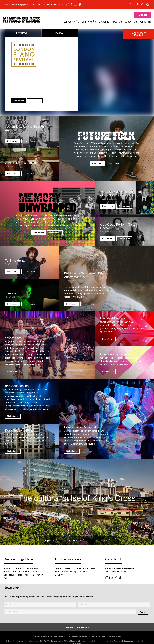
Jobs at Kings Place (13, 575)
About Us (20, 568)
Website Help (114, 636)
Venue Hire (24, 572)
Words (65, 572)
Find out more (35, 101)
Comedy (83, 572)
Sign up (143, 612)
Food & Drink (10, 572)
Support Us (37, 572)
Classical (68, 568)
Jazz (93, 568)
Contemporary (81, 568)
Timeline (58, 33)
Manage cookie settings (77, 627)
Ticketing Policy (41, 636)
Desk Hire (8, 578)
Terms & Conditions (77, 636)
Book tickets (19, 101)
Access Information (34, 575)
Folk (57, 572)
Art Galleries (33, 568)
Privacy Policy (58, 636)
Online (58, 568)
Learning (59, 575)
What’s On (8, 568)
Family (73, 572)
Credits (93, 636)
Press (102, 636)
